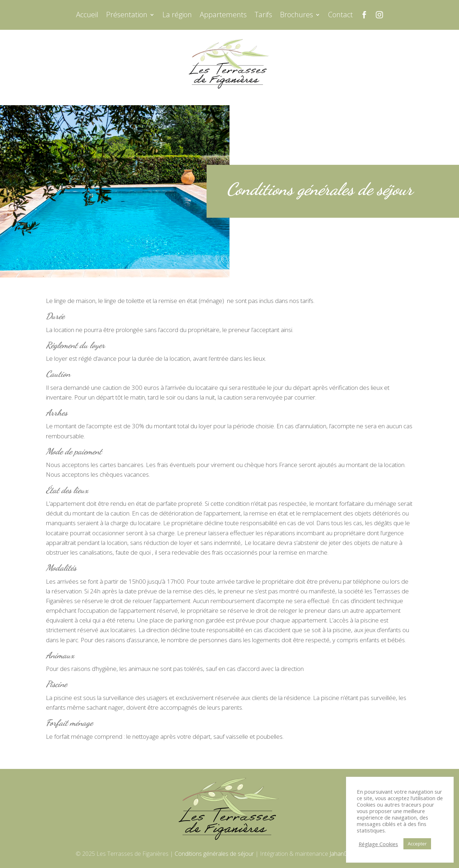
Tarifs (263, 16)
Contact (340, 16)
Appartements (223, 16)
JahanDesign (346, 854)
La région (177, 16)
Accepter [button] (417, 844)
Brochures (297, 16)
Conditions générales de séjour (214, 854)
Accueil (87, 16)
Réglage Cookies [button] (378, 844)
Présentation (127, 16)
